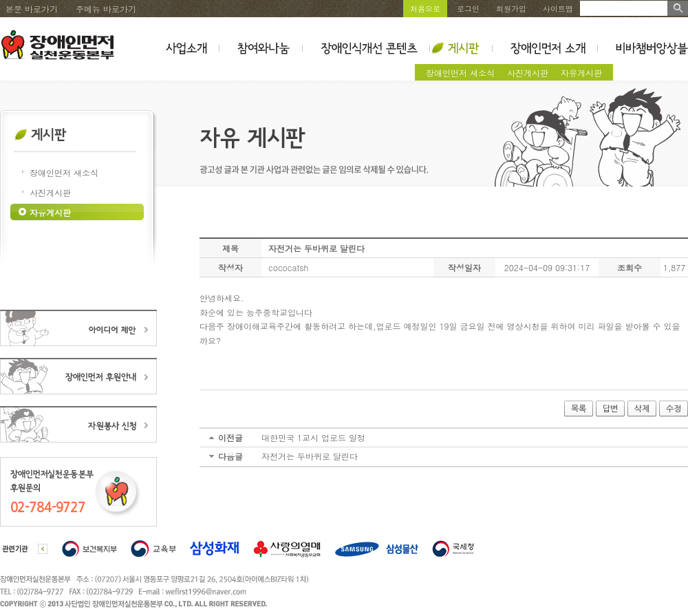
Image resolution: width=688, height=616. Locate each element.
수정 (674, 409)
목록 (579, 409)
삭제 (642, 409)
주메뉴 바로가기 (106, 9)
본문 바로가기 (32, 9)
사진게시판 (528, 73)
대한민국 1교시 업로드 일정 (313, 437)
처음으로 (425, 9)
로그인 (468, 9)
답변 (610, 409)
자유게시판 (581, 73)
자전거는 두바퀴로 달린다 (310, 456)
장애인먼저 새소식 (460, 73)
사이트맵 (558, 9)
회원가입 (511, 9)
